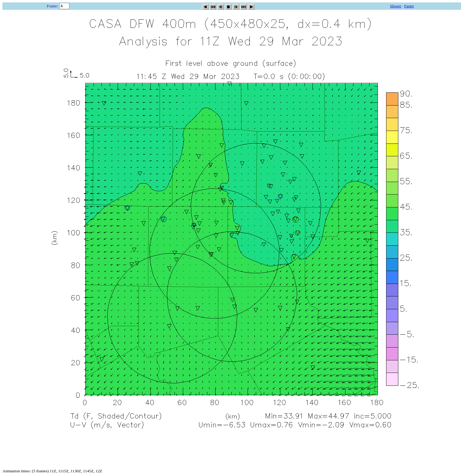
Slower (396, 6)
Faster (409, 6)
